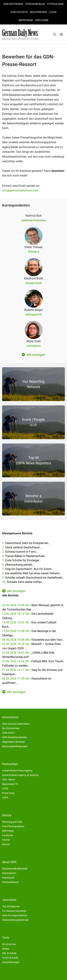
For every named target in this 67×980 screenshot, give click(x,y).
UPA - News (8, 780)
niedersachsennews (33, 220)
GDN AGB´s (8, 733)
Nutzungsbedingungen (15, 746)
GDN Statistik (19, 12)
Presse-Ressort (11, 882)
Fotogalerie (55, 4)
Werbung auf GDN (12, 822)
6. (18, 565)
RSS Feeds (8, 831)
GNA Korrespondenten (15, 915)
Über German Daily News (16, 724)
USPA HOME (42, 20)
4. (25, 556)
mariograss (34, 346)
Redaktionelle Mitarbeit (15, 869)
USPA (5, 798)
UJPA (5, 789)
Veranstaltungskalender (15, 920)
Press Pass (8, 793)
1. (26, 543)
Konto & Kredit (10, 958)
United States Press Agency (17, 771)
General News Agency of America (20, 775)
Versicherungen (11, 962)
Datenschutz (9, 873)
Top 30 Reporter (11, 906)
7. (28, 569)
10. (23, 582)
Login (53, 12)
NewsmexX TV (10, 784)
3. (20, 552)
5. (22, 560)
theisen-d (34, 252)
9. (33, 578)
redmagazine (34, 314)
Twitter (6, 840)
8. (32, 573)
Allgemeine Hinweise (13, 742)
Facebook (8, 835)
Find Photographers (13, 826)
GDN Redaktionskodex (15, 737)
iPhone (6, 844)
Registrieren (38, 12)
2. (22, 547)
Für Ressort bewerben (14, 911)
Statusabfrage (35, 4)
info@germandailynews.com (20, 190)
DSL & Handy (9, 953)
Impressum (26, 20)
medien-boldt (34, 283)
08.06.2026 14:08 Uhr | (33, 640)
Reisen (6, 949)
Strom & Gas (9, 944)
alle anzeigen (33, 355)
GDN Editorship (13, 4)
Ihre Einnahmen (11, 728)
